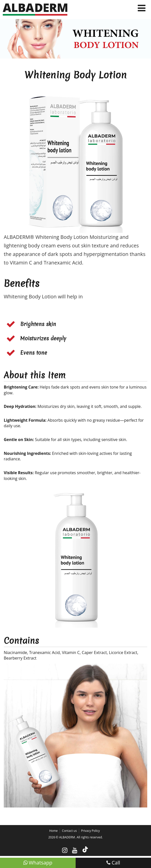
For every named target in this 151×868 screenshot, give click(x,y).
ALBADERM (67, 837)
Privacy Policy (91, 831)
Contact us (69, 831)
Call (113, 863)
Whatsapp (38, 863)
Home (53, 831)
